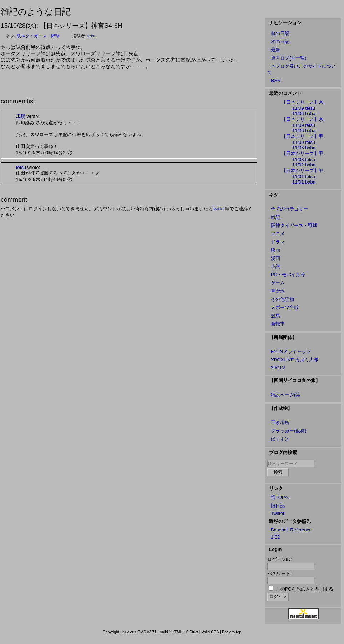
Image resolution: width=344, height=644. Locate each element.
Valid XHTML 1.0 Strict (179, 632)
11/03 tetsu (304, 159)
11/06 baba (304, 114)
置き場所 (280, 423)
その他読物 (282, 299)
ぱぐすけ (280, 439)
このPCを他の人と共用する (305, 589)
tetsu (92, 36)
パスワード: (280, 574)
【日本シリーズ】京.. (304, 102)
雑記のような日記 (36, 12)
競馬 (275, 316)
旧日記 (278, 506)
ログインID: (280, 559)
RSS (276, 80)
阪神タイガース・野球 (38, 36)
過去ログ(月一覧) (289, 58)
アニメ (278, 234)
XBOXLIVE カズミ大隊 (295, 360)
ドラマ (278, 242)
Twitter (278, 513)
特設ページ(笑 (285, 395)
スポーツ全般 (285, 307)
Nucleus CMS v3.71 (140, 632)
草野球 (278, 291)
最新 (275, 50)
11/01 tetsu (304, 177)
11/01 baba (304, 182)
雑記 (275, 217)
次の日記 (280, 42)
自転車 (278, 324)
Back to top (232, 632)
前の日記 (280, 33)
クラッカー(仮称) (289, 431)
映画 (275, 250)
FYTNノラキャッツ (291, 352)
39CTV (278, 368)
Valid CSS (210, 632)
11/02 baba (304, 165)
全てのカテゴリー (289, 209)
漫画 (275, 258)
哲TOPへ (280, 497)
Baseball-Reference (291, 530)
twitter (219, 209)
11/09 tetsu (304, 108)
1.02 (275, 537)
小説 (275, 266)
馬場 (21, 116)
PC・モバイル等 (288, 275)
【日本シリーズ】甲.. (304, 136)
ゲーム (278, 283)
